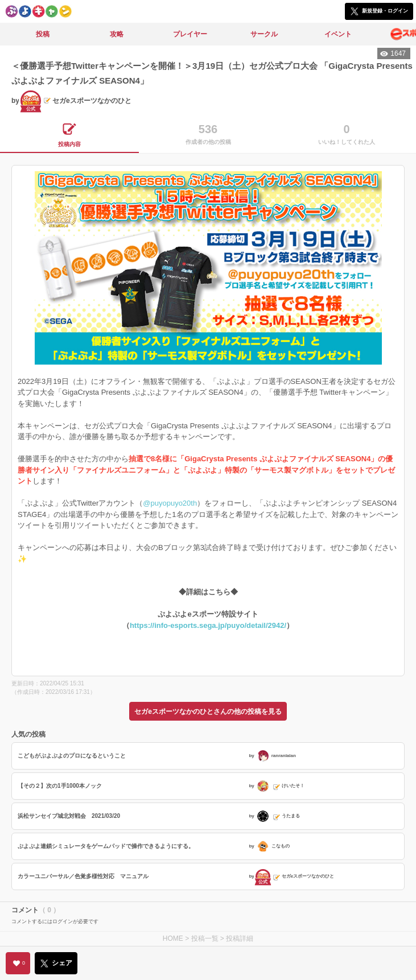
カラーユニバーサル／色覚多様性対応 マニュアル (83, 876)
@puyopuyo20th (170, 503)
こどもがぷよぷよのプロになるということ (72, 756)
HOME (173, 938)
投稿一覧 (205, 938)
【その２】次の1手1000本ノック (60, 786)
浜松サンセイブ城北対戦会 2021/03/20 (69, 816)
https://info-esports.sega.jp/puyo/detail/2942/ (208, 625)
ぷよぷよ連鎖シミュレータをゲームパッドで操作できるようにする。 (106, 846)
